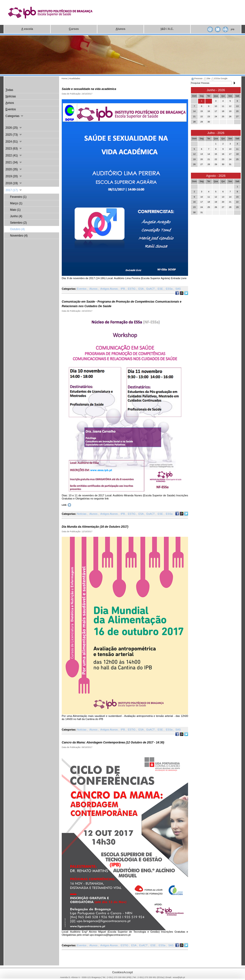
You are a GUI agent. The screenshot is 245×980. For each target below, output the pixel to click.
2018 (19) (14, 183)
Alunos (94, 289)
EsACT (151, 289)
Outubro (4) (17, 229)
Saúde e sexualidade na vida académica (89, 89)
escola (27, 29)
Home (64, 78)
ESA (141, 289)
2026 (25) (14, 128)
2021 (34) (14, 162)
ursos (74, 29)
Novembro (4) (19, 236)
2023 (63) (14, 149)
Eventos (82, 289)
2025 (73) (14, 135)
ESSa (170, 289)
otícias (11, 96)
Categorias (15, 116)
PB (232, 29)
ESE (161, 289)
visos (10, 103)
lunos (120, 29)
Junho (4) (16, 216)
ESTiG (132, 289)
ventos (11, 109)
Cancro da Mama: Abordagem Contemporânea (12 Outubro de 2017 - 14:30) (113, 742)
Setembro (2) (18, 223)
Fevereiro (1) (18, 197)
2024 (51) (14, 142)
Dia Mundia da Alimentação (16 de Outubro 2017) (95, 527)
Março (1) (16, 203)
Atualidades (75, 78)
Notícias (82, 514)
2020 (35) (14, 169)
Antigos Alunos (109, 289)
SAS (178, 289)
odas (9, 90)
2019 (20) (14, 176)
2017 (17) (14, 190)
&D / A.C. (167, 29)
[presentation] (197, 79)
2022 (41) (14, 155)
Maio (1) (15, 210)
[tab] (197, 79)
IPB (123, 289)
